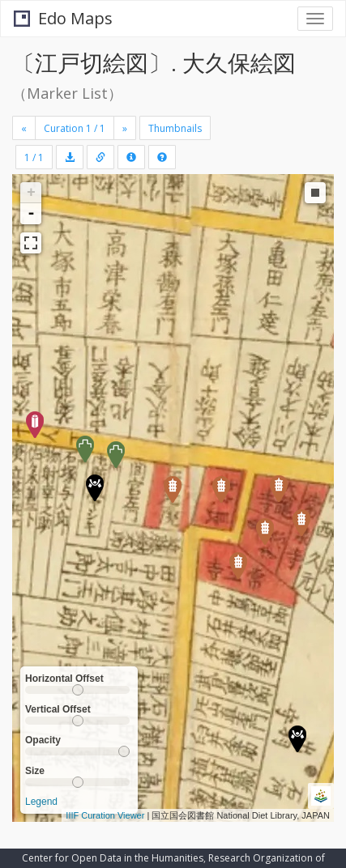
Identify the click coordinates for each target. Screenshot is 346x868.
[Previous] (24, 128)
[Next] (125, 128)
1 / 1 (34, 157)
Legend (41, 802)
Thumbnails (175, 128)
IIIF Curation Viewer (105, 815)
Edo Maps (63, 18)
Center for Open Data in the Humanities (113, 858)
